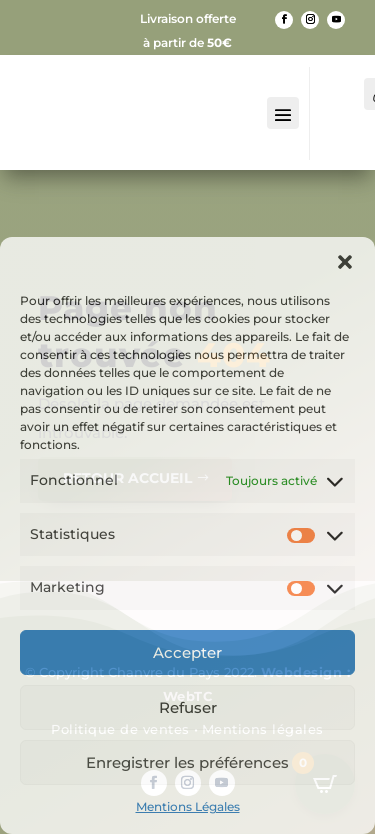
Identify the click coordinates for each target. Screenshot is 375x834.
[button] (345, 262)
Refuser (188, 707)
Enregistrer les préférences (187, 762)
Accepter (187, 652)
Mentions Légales (188, 806)
